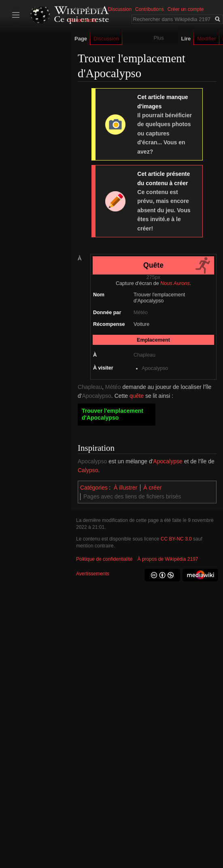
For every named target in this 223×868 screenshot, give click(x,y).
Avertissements (93, 574)
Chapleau (144, 355)
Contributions (150, 9)
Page (81, 39)
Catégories (94, 488)
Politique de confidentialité (104, 559)
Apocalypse (168, 461)
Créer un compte (186, 9)
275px (153, 277)
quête (137, 396)
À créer (152, 488)
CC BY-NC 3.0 (176, 539)
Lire (187, 39)
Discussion (120, 9)
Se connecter (83, 20)
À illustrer (125, 488)
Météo (141, 313)
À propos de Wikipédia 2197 (168, 559)
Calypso (88, 470)
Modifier (208, 39)
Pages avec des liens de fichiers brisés (132, 496)
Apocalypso (155, 368)
